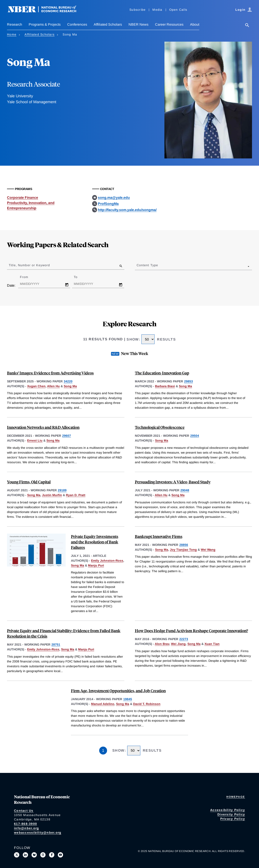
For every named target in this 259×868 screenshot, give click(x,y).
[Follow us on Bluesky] (34, 855)
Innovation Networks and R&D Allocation (43, 427)
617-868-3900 (26, 824)
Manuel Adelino (103, 704)
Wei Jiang (178, 644)
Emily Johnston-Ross (107, 561)
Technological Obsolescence (160, 427)
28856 (184, 545)
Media (157, 10)
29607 (67, 436)
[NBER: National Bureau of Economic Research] (46, 12)
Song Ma (70, 386)
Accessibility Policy (228, 810)
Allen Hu (53, 386)
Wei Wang (208, 550)
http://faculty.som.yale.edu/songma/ (127, 210)
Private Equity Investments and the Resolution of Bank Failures (95, 542)
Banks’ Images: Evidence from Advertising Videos (50, 373)
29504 (195, 436)
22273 (184, 639)
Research (15, 24)
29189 (62, 490)
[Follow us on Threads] (43, 855)
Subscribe (137, 10)
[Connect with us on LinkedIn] (25, 855)
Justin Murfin (52, 495)
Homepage (236, 797)
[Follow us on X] (17, 855)
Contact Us (24, 811)
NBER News (138, 24)
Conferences (77, 24)
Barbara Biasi (165, 386)
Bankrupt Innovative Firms (159, 536)
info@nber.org (26, 828)
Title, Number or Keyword (29, 265)
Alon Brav (162, 644)
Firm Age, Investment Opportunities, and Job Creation (118, 691)
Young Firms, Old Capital (29, 482)
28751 (56, 644)
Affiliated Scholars (108, 24)
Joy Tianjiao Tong (183, 550)
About (195, 24)
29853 (189, 381)
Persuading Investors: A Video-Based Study (173, 482)
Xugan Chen (36, 386)
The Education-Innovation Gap (162, 373)
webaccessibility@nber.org (38, 832)
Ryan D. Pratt (76, 495)
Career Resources (169, 24)
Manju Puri (96, 565)
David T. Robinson (147, 704)
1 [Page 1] (103, 751)
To (79, 277)
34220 (68, 381)
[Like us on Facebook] (52, 855)
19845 (128, 699)
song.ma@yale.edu (114, 198)
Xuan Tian (212, 644)
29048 (185, 490)
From (28, 277)
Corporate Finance (23, 198)
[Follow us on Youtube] (60, 855)
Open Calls (178, 10)
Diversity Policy (231, 814)
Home (12, 34)
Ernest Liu (35, 440)
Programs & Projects (45, 24)
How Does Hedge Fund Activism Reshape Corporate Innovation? (191, 631)
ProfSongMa (108, 204)
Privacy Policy (233, 819)
